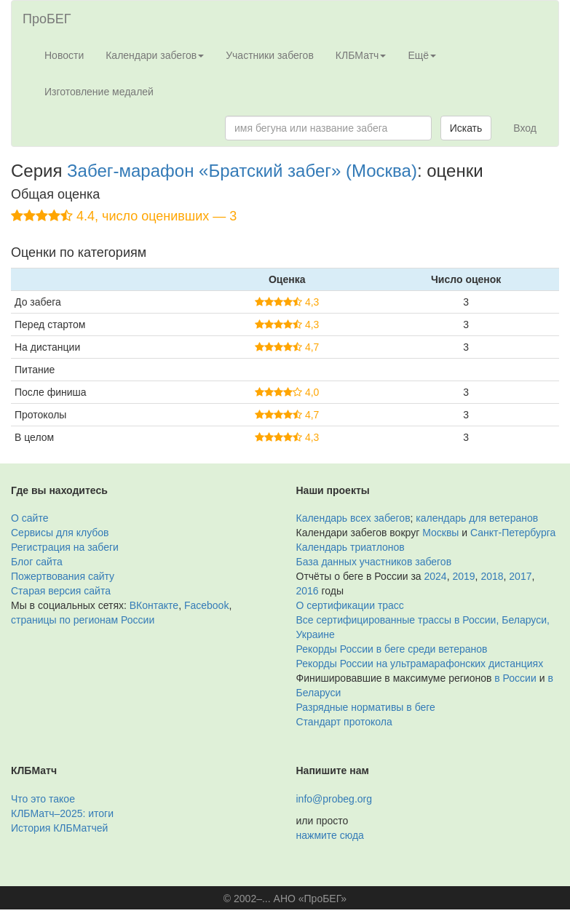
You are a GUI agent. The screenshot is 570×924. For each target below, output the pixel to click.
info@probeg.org (335, 799)
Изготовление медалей (99, 92)
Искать (466, 128)
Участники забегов (270, 55)
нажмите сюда (330, 835)
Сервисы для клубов (60, 533)
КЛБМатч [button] (361, 55)
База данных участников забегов (374, 562)
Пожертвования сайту (63, 576)
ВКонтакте (154, 605)
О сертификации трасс (350, 605)
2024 (436, 576)
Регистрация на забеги (65, 547)
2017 (520, 576)
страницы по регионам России (83, 620)
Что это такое (43, 799)
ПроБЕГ (47, 19)
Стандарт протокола (344, 722)
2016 (308, 591)
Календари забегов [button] (155, 55)
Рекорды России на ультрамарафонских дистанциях (420, 664)
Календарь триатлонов (351, 547)
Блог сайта (37, 562)
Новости (64, 55)
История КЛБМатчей (59, 828)
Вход (525, 128)
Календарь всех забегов (353, 518)
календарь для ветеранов (477, 518)
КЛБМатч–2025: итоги (62, 813)
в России (515, 678)
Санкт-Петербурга (513, 533)
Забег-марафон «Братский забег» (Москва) (242, 171)
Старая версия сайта (61, 591)
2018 (492, 576)
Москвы (440, 533)
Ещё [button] (422, 55)
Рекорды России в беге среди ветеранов (392, 649)
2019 (463, 576)
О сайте (29, 518)
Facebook (206, 605)
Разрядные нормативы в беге (366, 707)
